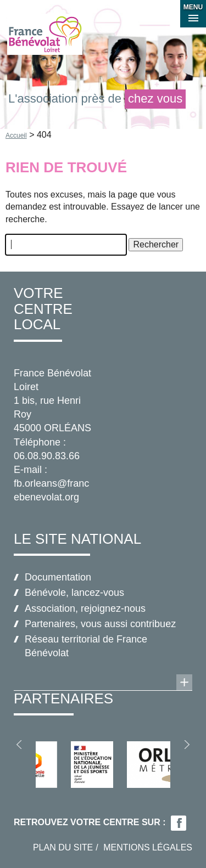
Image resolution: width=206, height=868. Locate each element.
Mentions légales (148, 847)
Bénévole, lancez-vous (74, 593)
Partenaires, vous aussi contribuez (100, 624)
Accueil (16, 136)
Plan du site (63, 847)
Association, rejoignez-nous (85, 608)
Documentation (58, 577)
